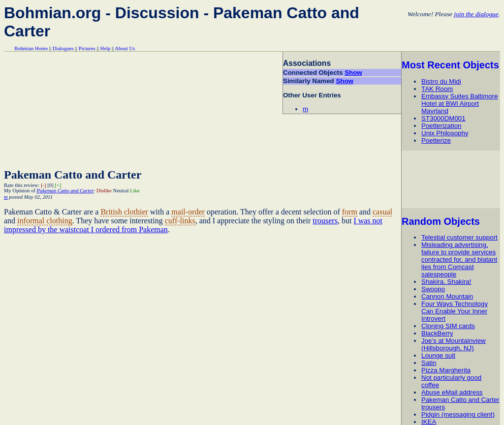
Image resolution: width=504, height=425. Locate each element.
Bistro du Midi (441, 81)
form (350, 212)
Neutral (121, 191)
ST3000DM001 (443, 118)
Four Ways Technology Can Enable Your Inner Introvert (455, 311)
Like (135, 191)
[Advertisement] (452, 179)
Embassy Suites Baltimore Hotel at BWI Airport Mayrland (460, 104)
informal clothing (45, 221)
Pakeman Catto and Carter (73, 175)
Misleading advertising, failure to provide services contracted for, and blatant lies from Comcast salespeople (459, 259)
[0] (50, 185)
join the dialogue (476, 14)
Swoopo (433, 289)
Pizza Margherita (446, 370)
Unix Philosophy (445, 133)
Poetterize (436, 140)
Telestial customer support (459, 237)
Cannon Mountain (447, 296)
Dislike (104, 191)
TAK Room (437, 89)
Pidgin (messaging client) (458, 414)
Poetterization (441, 126)
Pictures (87, 48)
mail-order (188, 212)
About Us (125, 48)
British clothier (124, 212)
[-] (44, 185)
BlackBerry (437, 333)
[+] (58, 185)
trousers (325, 221)
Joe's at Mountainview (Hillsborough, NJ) (454, 344)
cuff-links (180, 221)
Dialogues (63, 48)
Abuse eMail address (452, 392)
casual (382, 212)
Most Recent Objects (450, 65)
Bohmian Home (31, 48)
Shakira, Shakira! (446, 282)
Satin (429, 363)
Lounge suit (438, 355)
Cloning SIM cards (448, 326)
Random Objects (441, 221)
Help (106, 48)
